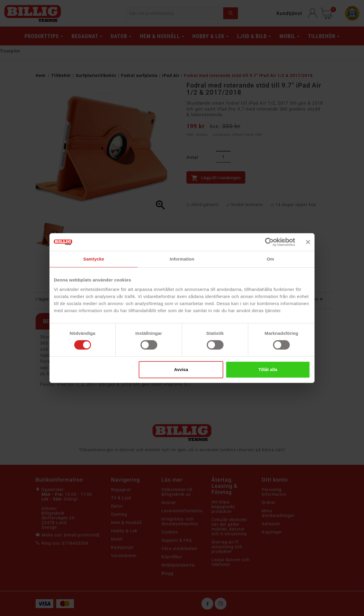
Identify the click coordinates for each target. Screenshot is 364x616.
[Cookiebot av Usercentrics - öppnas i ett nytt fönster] (269, 242)
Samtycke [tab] (94, 259)
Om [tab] (270, 259)
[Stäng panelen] (308, 242)
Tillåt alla (268, 369)
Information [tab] (182, 259)
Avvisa (181, 369)
